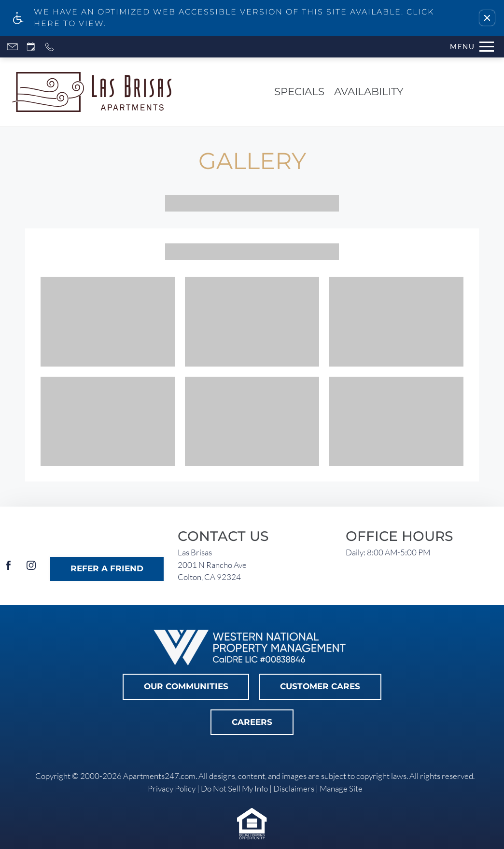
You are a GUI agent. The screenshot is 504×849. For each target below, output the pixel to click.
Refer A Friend (107, 568)
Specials (299, 91)
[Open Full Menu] (472, 47)
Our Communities (186, 686)
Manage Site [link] (341, 788)
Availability (369, 91)
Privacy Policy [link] (172, 788)
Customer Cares (320, 686)
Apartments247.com (159, 776)
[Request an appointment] (31, 47)
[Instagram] (31, 569)
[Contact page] (12, 47)
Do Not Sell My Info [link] (234, 788)
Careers (252, 722)
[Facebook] (8, 569)
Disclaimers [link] (294, 788)
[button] (487, 18)
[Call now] (49, 47)
